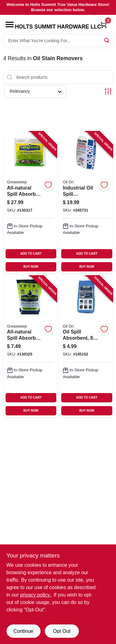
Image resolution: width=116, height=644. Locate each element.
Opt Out (62, 631)
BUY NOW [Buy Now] (31, 267)
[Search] (107, 40)
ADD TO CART (31, 254)
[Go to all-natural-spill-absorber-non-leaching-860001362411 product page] (30, 202)
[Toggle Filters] (108, 91)
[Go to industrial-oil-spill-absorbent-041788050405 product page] (86, 202)
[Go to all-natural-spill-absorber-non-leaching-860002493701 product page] (30, 347)
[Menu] (10, 25)
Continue (23, 631)
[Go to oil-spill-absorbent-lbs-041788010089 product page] (86, 347)
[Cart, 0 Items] (104, 25)
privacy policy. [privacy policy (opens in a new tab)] (35, 595)
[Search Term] (58, 41)
